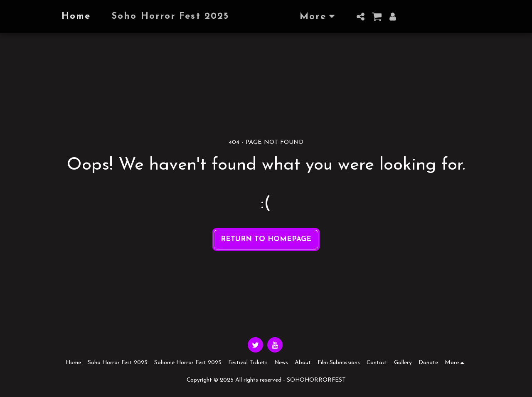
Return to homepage (266, 239)
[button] (377, 17)
